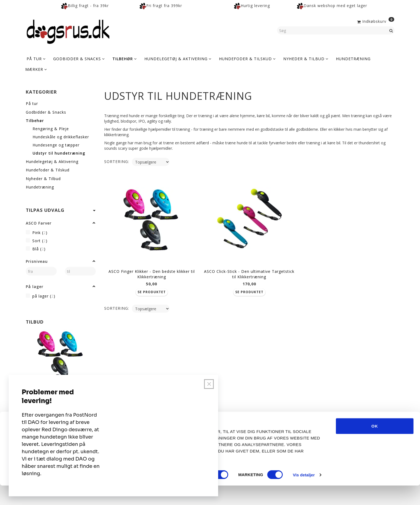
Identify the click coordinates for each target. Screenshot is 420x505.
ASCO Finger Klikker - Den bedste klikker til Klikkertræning (152, 272)
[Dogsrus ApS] (68, 31)
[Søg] (391, 30)
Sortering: (117, 162)
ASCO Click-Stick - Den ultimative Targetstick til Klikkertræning (249, 272)
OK (375, 445)
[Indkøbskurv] (375, 21)
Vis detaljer (304, 494)
